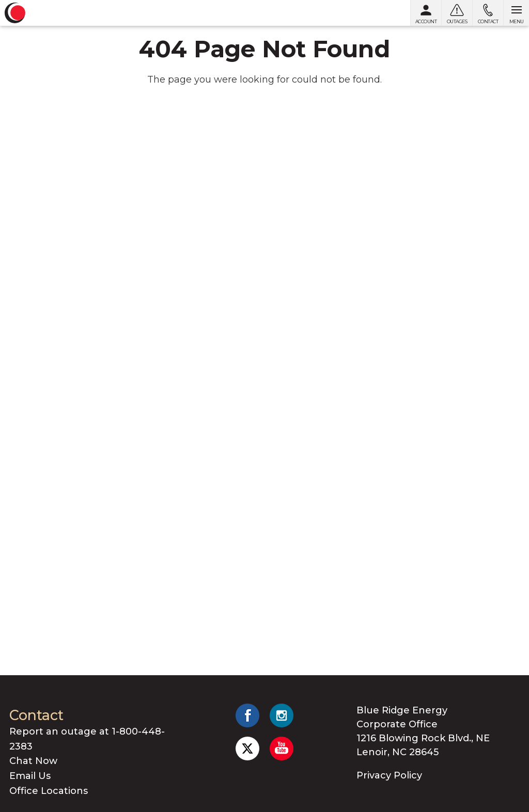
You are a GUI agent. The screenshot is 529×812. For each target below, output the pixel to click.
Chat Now (33, 761)
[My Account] (426, 13)
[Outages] (457, 13)
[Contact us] (488, 13)
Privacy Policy (389, 775)
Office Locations (49, 791)
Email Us (30, 776)
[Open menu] (516, 13)
